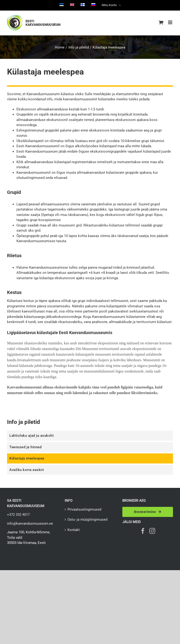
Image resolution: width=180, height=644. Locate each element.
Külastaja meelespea (27, 458)
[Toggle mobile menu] (171, 22)
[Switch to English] (72, 5)
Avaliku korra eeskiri (27, 470)
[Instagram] (152, 531)
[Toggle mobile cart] (161, 22)
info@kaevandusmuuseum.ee (30, 523)
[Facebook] (143, 531)
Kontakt (74, 530)
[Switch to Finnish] (83, 5)
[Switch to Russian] (93, 5)
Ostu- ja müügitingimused (87, 520)
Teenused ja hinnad (25, 447)
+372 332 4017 (18, 515)
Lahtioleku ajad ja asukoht (32, 436)
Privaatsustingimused (84, 509)
